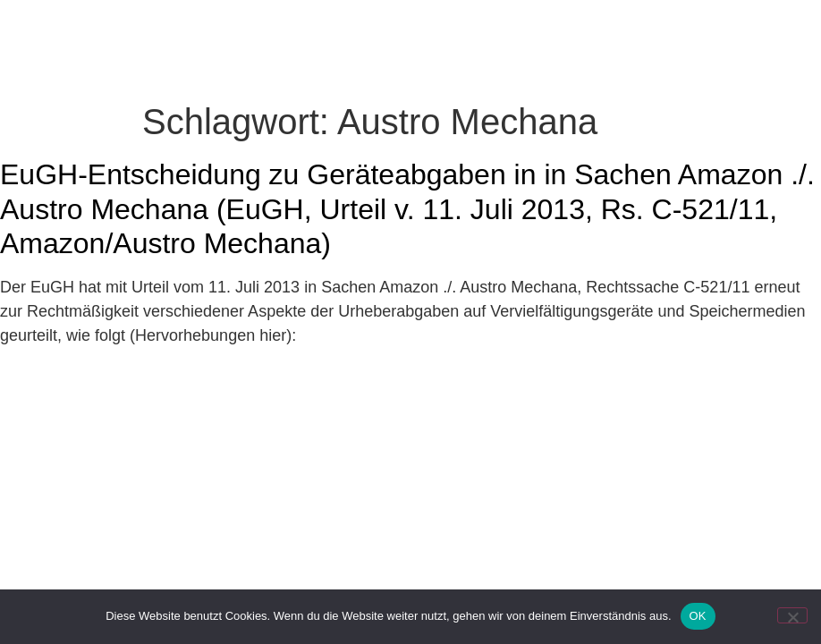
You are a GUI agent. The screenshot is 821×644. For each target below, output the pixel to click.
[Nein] (792, 615)
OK (698, 616)
